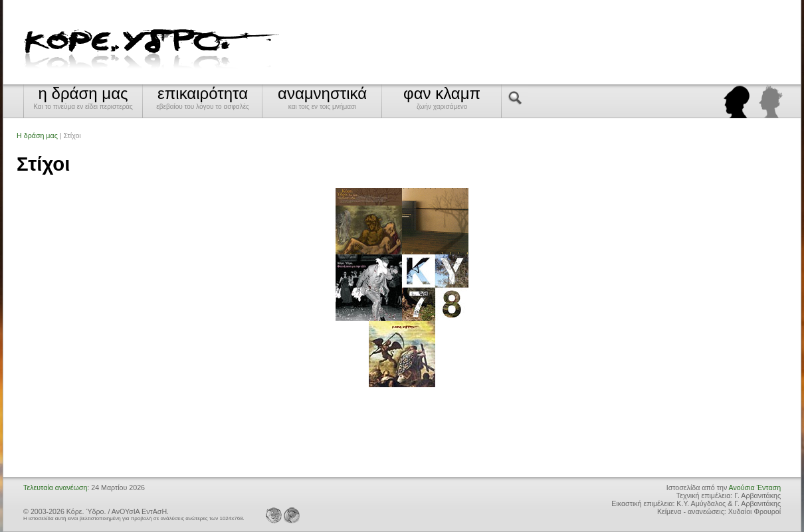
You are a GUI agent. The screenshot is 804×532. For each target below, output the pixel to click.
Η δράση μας (37, 135)
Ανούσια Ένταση (755, 488)
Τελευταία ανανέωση (55, 488)
